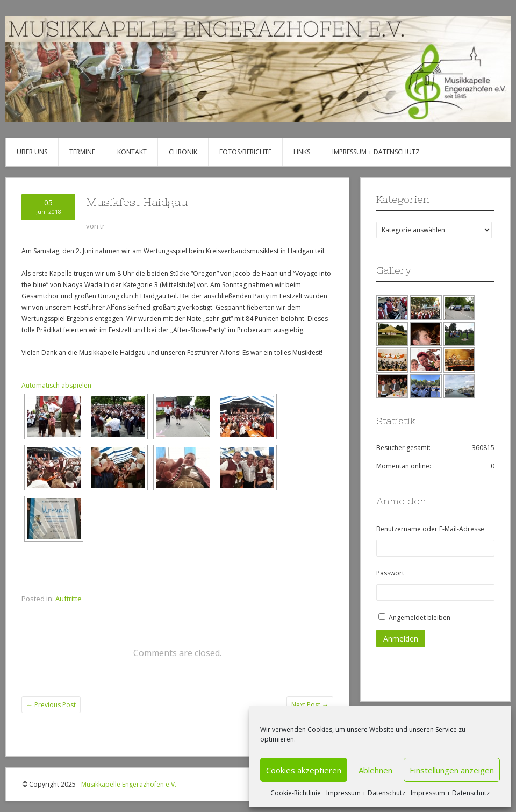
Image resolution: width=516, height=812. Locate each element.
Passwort (390, 573)
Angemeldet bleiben (420, 618)
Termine (82, 152)
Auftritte (69, 599)
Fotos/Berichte (245, 152)
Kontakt (132, 152)
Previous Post (51, 705)
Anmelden (401, 639)
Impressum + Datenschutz (366, 793)
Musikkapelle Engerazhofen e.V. (129, 784)
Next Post (310, 705)
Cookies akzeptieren (304, 770)
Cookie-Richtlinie (296, 793)
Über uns (32, 152)
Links (302, 152)
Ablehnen (375, 770)
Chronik (183, 152)
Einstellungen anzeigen (452, 770)
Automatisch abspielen (56, 385)
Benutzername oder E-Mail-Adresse (430, 529)
